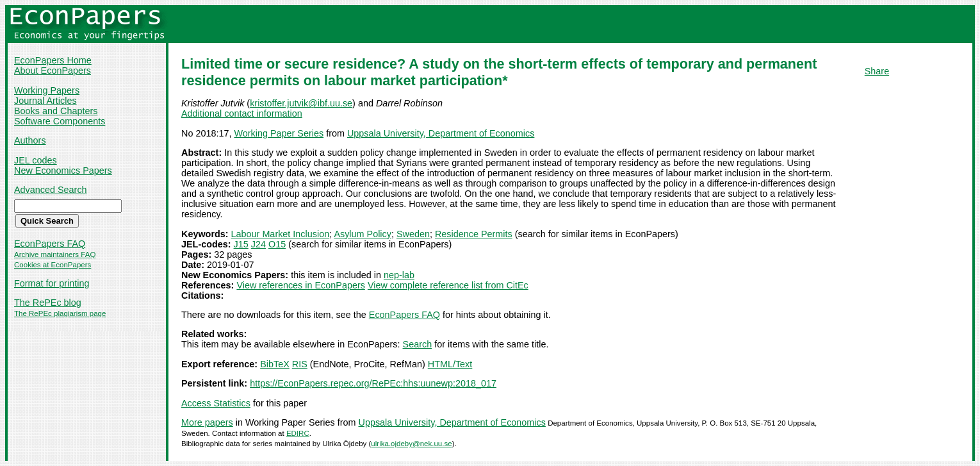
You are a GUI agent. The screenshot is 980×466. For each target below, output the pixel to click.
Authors (30, 140)
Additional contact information (242, 113)
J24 (258, 244)
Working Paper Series (279, 133)
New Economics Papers (63, 171)
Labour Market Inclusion (281, 234)
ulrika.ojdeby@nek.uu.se (411, 444)
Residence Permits (474, 234)
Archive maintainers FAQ (55, 254)
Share (877, 71)
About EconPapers (53, 71)
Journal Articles (45, 101)
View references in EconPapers (301, 285)
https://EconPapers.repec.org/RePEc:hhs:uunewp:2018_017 (373, 383)
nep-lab (399, 275)
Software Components (60, 121)
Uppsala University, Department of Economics (441, 133)
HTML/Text (450, 364)
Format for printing (52, 283)
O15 (277, 244)
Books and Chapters (56, 111)
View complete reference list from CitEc (448, 285)
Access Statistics (216, 403)
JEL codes (36, 160)
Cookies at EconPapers (53, 265)
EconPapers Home (53, 60)
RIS (300, 364)
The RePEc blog (48, 303)
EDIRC (298, 433)
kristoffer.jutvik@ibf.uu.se (301, 103)
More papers (207, 422)
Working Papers (47, 90)
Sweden (413, 234)
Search (418, 344)
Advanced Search (51, 190)
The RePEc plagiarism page (60, 313)
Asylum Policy (363, 234)
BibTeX (275, 364)
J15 (241, 244)
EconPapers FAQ (50, 244)
